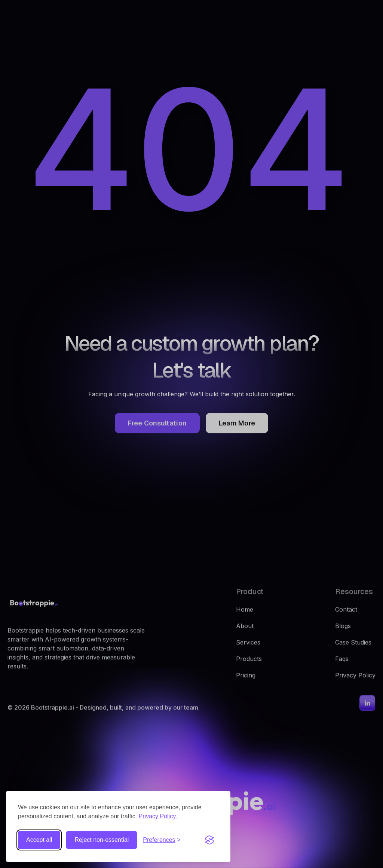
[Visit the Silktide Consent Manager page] (209, 840)
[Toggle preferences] (162, 840)
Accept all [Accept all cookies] (39, 840)
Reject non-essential (102, 840)
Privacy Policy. (158, 816)
